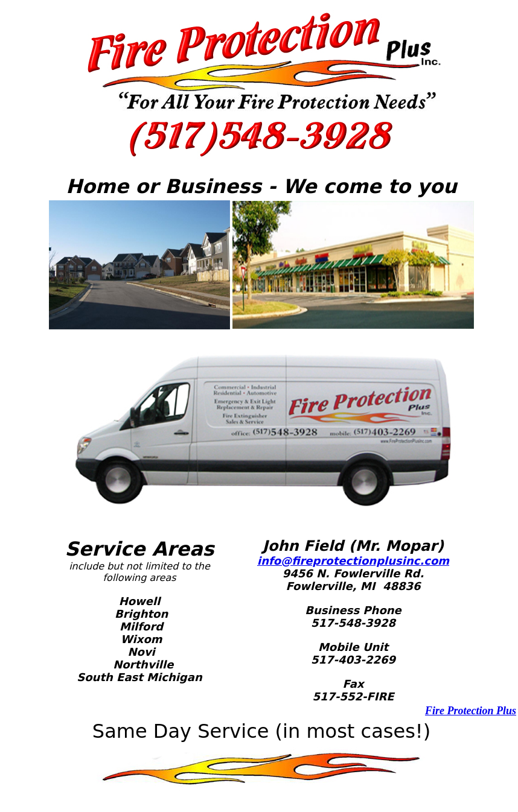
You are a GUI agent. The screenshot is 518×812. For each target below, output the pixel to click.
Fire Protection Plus (471, 711)
